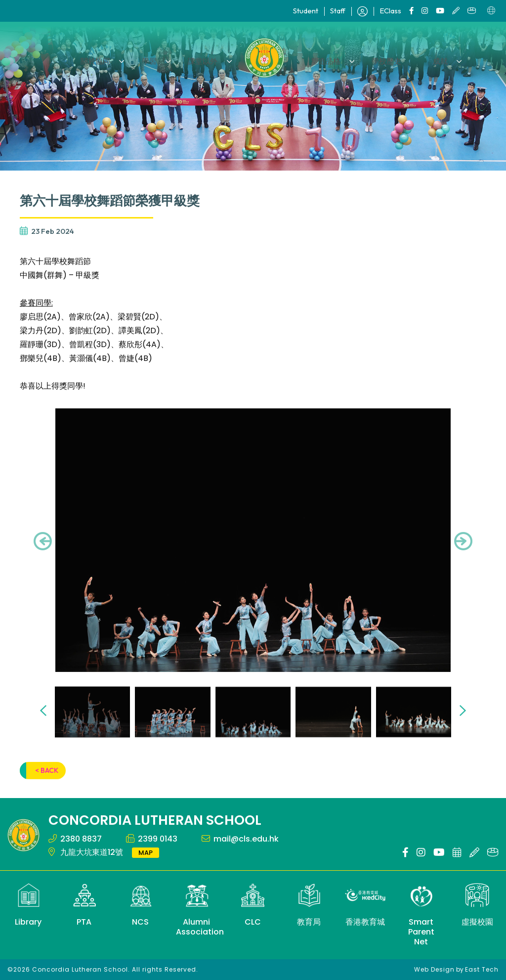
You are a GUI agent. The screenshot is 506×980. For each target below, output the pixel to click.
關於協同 (115, 58)
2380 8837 (81, 839)
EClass (390, 11)
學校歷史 (376, 58)
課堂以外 (207, 58)
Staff (338, 11)
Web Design (434, 969)
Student (306, 11)
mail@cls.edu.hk (246, 839)
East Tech (482, 969)
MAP (146, 853)
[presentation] (43, 555)
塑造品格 (322, 58)
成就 (422, 58)
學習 (161, 58)
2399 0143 (158, 839)
